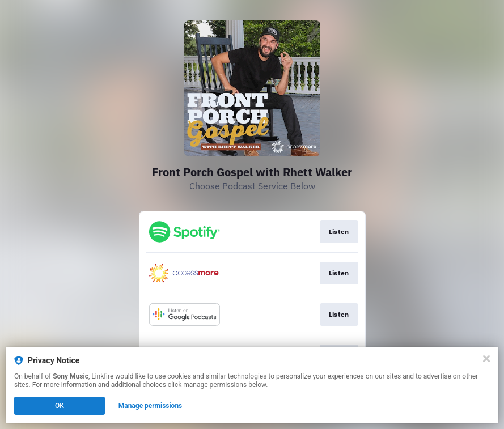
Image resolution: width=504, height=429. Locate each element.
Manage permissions (151, 406)
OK (60, 406)
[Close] (486, 359)
